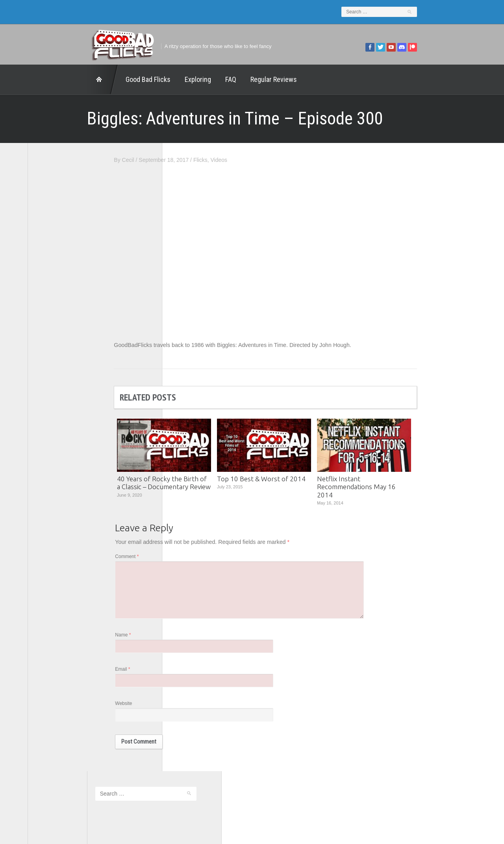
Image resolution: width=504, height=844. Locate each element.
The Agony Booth (57, 363)
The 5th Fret (51, 352)
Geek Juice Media (58, 320)
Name (182, 640)
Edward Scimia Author (63, 298)
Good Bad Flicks (89, 79)
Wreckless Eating (57, 417)
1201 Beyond (52, 287)
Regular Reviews (214, 79)
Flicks (260, 160)
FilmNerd (47, 309)
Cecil (187, 160)
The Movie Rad (55, 385)
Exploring (138, 79)
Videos (278, 160)
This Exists (49, 406)
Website (183, 710)
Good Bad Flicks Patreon (67, 330)
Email (182, 675)
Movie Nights (52, 341)
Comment (186, 558)
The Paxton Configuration (67, 396)
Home (43, 80)
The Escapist (52, 374)
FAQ (171, 79)
